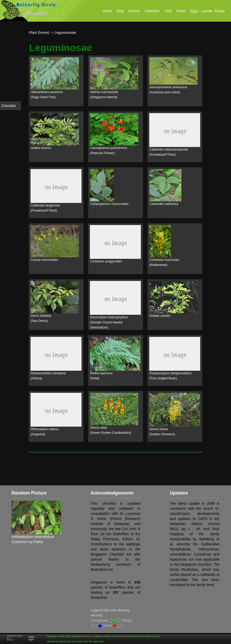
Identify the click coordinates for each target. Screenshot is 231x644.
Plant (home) (39, 33)
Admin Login (31, 638)
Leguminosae (65, 33)
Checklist (9, 106)
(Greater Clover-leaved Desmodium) (109, 322)
